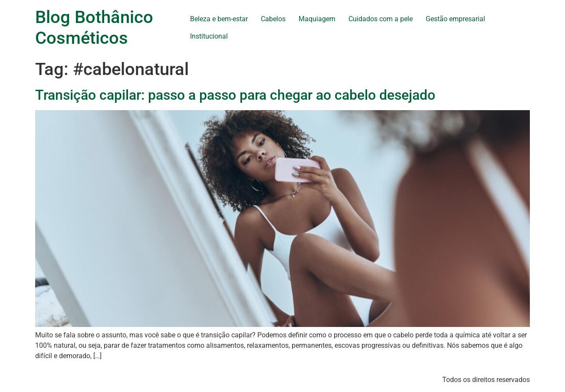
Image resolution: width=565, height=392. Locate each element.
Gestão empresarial (455, 19)
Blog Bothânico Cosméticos (94, 28)
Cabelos (273, 19)
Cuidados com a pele (381, 19)
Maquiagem (317, 19)
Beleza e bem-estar (219, 19)
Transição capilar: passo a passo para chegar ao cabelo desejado (235, 95)
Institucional (209, 36)
